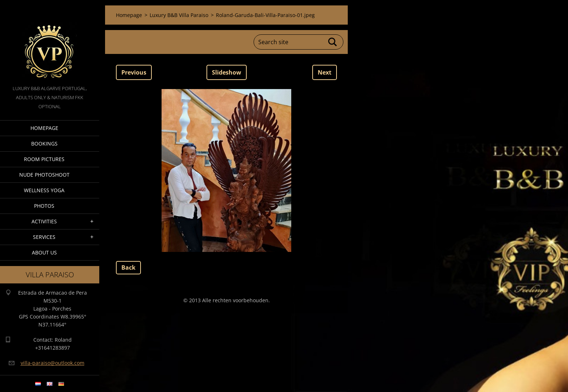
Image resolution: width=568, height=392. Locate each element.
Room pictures (44, 159)
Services (44, 237)
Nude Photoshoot (44, 175)
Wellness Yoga (44, 190)
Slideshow (227, 72)
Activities (44, 221)
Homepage (44, 128)
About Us (44, 252)
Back (128, 267)
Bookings (44, 144)
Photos (44, 206)
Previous (134, 72)
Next (325, 72)
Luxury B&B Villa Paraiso (179, 15)
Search (333, 42)
